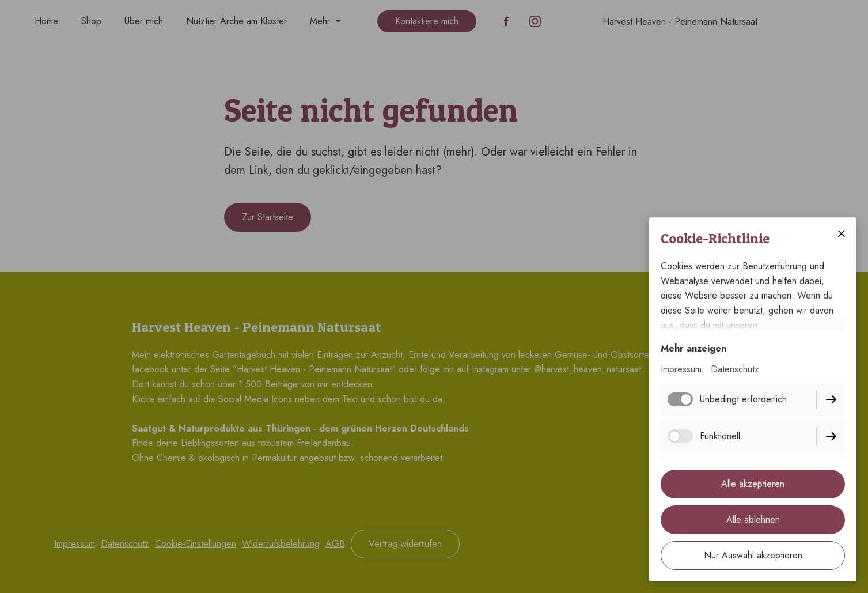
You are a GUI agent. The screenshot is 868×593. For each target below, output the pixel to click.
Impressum (681, 369)
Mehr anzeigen (693, 348)
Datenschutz (735, 369)
